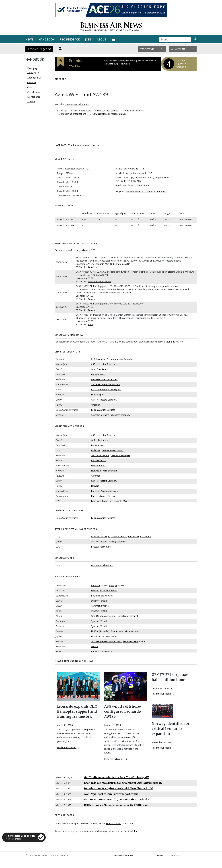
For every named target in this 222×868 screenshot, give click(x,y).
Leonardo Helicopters (113, 450)
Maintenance (34, 97)
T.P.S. (91, 324)
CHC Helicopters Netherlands (106, 384)
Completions (34, 92)
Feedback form (114, 823)
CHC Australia (98, 359)
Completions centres (133, 111)
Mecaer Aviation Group (99, 281)
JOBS (88, 39)
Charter (31, 87)
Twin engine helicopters (77, 104)
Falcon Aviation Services (103, 410)
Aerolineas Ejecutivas (102, 652)
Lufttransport (98, 395)
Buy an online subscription (117, 61)
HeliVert (95, 486)
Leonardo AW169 (122, 264)
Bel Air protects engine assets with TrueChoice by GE (119, 788)
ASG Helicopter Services (103, 364)
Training (31, 102)
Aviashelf (96, 405)
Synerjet (113, 585)
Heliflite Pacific (98, 466)
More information (14, 839)
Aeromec (96, 476)
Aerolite (92, 299)
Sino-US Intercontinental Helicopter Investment (115, 616)
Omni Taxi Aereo (100, 369)
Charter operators (82, 111)
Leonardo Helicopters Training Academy (131, 537)
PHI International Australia (120, 359)
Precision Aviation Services (104, 491)
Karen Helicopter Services (104, 496)
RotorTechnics (98, 460)
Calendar (32, 82)
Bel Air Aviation (99, 374)
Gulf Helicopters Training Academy (108, 542)
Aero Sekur (93, 267)
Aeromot (96, 585)
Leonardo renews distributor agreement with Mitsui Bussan (123, 783)
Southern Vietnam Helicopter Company (111, 415)
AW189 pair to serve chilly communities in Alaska (117, 800)
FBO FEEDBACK (70, 39)
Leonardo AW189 (103, 264)
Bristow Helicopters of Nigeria (106, 390)
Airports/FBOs (34, 78)
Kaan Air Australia (109, 591)
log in (136, 61)
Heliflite (95, 591)
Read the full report (68, 747)
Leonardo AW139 (85, 264)
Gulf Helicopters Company (104, 400)
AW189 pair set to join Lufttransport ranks (111, 794)
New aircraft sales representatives (109, 114)
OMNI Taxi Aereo (100, 440)
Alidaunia (96, 450)
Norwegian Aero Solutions (104, 471)
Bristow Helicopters (101, 501)
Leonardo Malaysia (120, 455)
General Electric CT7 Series (139, 192)
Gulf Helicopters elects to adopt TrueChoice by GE (116, 777)
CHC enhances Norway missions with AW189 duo (116, 805)
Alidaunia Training (100, 537)
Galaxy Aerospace (100, 455)
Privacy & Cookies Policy (169, 855)
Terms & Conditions (123, 855)
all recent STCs (89, 250)
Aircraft (32, 73)
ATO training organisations (73, 114)
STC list (63, 111)
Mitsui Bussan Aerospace (104, 636)
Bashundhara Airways (102, 596)
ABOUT (102, 39)
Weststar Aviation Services (104, 379)
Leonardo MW (120, 501)
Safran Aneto (161, 192)
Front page (33, 68)
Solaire (95, 646)
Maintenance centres (108, 111)
